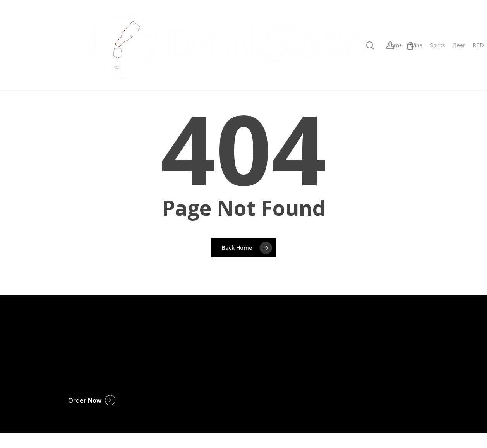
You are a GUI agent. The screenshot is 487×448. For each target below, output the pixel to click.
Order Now (85, 400)
